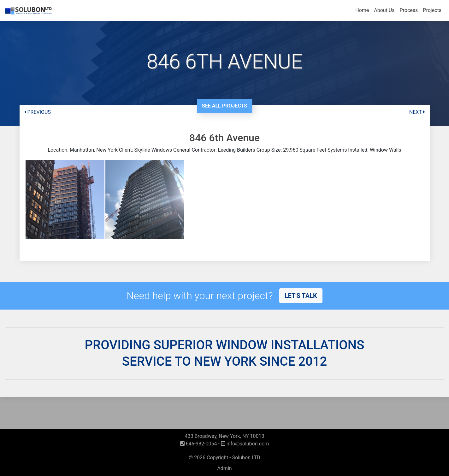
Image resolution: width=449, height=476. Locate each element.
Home (362, 10)
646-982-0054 (199, 444)
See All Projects (224, 106)
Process (409, 10)
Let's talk (301, 296)
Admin (224, 468)
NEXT (417, 112)
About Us (384, 10)
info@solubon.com (245, 444)
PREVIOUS (38, 112)
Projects (432, 10)
